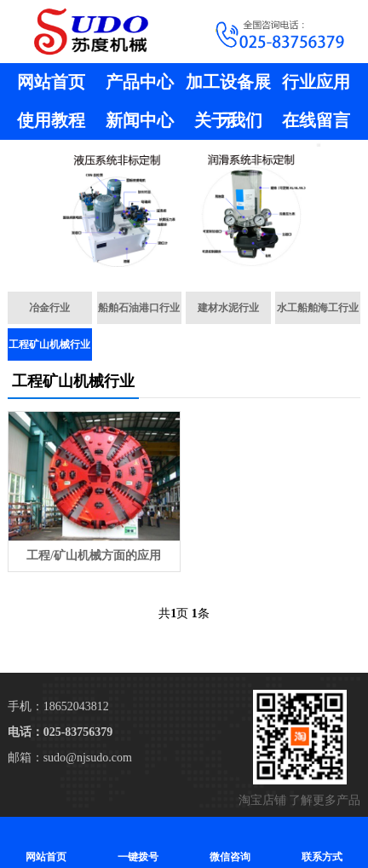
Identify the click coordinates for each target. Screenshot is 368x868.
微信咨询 (230, 842)
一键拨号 (138, 842)
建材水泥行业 (228, 308)
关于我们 (228, 120)
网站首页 (51, 82)
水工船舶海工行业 (318, 308)
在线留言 (316, 120)
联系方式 (322, 842)
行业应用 (316, 82)
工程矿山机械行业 (49, 344)
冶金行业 (49, 308)
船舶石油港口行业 (139, 308)
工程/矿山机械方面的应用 (94, 556)
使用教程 (51, 120)
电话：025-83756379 (60, 732)
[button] (177, 259)
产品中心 (140, 82)
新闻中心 (140, 120)
